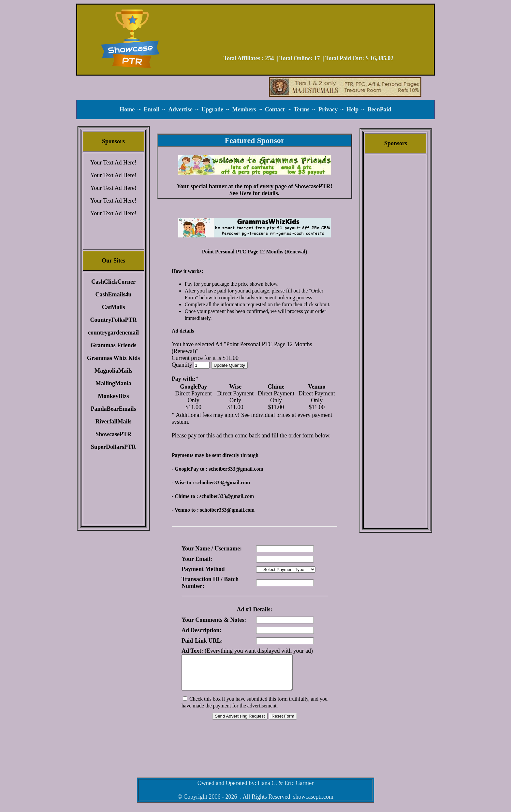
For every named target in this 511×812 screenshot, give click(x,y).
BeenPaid (380, 109)
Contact (275, 109)
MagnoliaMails (113, 371)
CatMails (114, 307)
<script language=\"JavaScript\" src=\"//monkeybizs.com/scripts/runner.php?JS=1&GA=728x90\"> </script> (309, 32)
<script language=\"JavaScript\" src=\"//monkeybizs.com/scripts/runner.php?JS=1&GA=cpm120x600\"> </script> (396, 259)
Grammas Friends (113, 345)
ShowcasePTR (113, 434)
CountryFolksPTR (113, 320)
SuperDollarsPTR (113, 447)
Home (127, 109)
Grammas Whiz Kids (114, 358)
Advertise (181, 109)
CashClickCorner (113, 282)
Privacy (328, 109)
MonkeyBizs (113, 396)
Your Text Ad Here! (113, 163)
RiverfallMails (114, 421)
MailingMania (113, 383)
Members (244, 109)
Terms (301, 109)
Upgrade (212, 109)
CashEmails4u (113, 294)
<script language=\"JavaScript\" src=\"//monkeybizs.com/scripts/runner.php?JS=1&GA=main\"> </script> (255, 228)
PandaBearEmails (113, 409)
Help (352, 109)
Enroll (152, 109)
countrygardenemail (113, 333)
